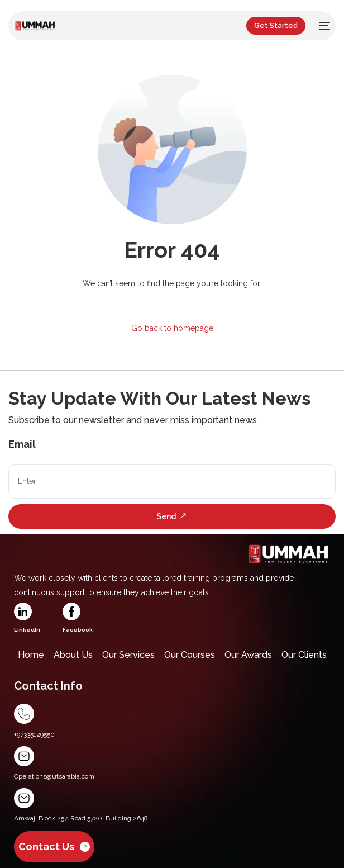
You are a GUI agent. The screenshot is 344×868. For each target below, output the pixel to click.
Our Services (128, 655)
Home (31, 655)
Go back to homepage (172, 328)
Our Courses (190, 655)
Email (22, 444)
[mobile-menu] (323, 26)
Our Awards (248, 655)
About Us (73, 655)
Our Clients (304, 655)
